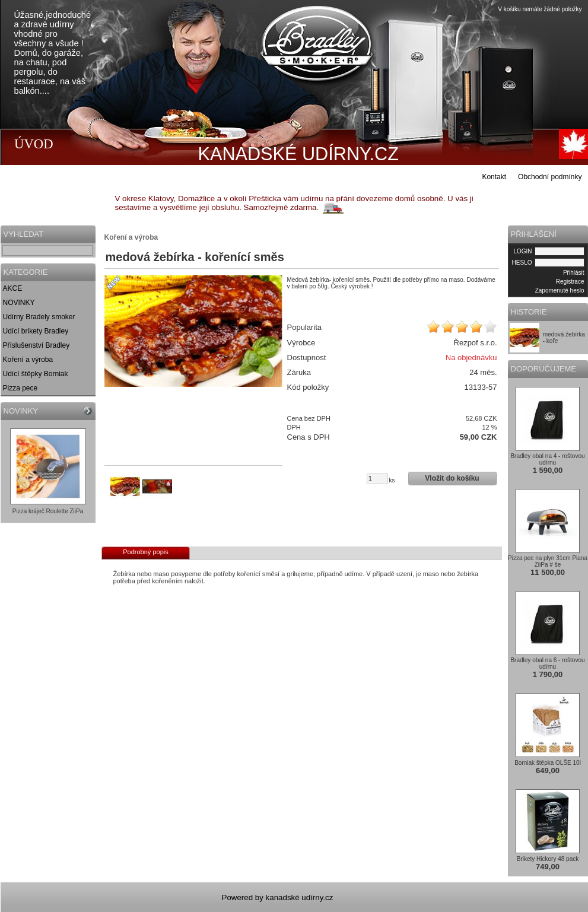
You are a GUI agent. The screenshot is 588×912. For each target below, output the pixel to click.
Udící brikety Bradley (36, 331)
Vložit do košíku (452, 478)
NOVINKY (19, 303)
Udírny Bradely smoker (39, 317)
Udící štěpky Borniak (36, 374)
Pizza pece (20, 388)
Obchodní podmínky (550, 177)
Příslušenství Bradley (36, 345)
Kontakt (494, 177)
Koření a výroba (28, 360)
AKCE (13, 288)
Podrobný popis (145, 552)
